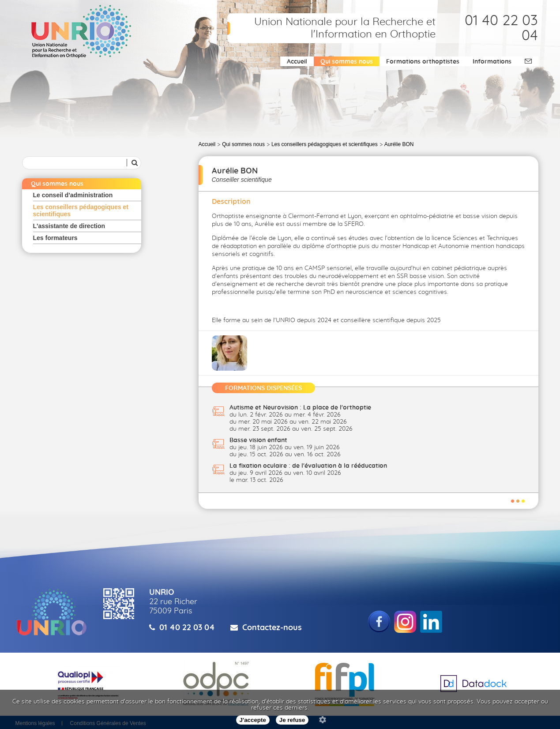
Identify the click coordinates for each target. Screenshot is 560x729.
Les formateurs (55, 238)
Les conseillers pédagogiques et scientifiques (81, 210)
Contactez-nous (272, 628)
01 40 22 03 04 (187, 628)
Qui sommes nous (347, 62)
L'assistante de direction (69, 226)
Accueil (297, 62)
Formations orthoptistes (423, 62)
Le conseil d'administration (73, 195)
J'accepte (253, 720)
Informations (492, 62)
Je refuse (292, 720)
